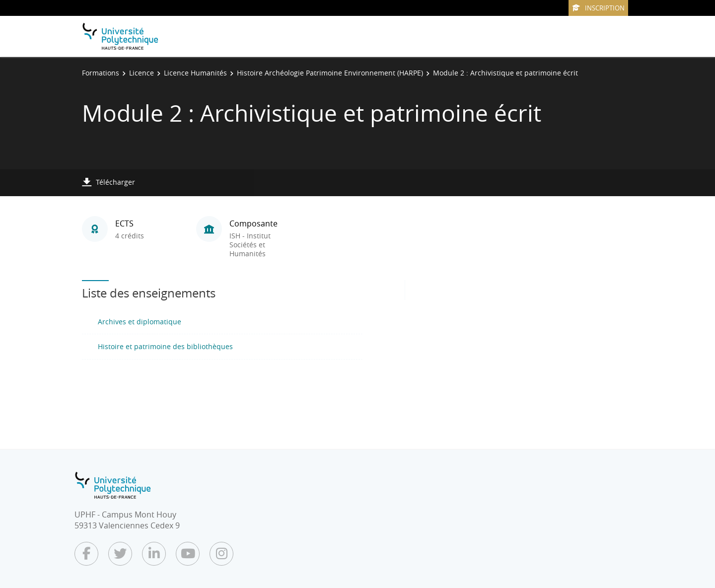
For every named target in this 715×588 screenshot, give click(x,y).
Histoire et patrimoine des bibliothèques (165, 346)
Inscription (598, 8)
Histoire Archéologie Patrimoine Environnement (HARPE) (330, 73)
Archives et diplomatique (140, 322)
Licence (142, 73)
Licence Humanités (195, 73)
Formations (101, 73)
